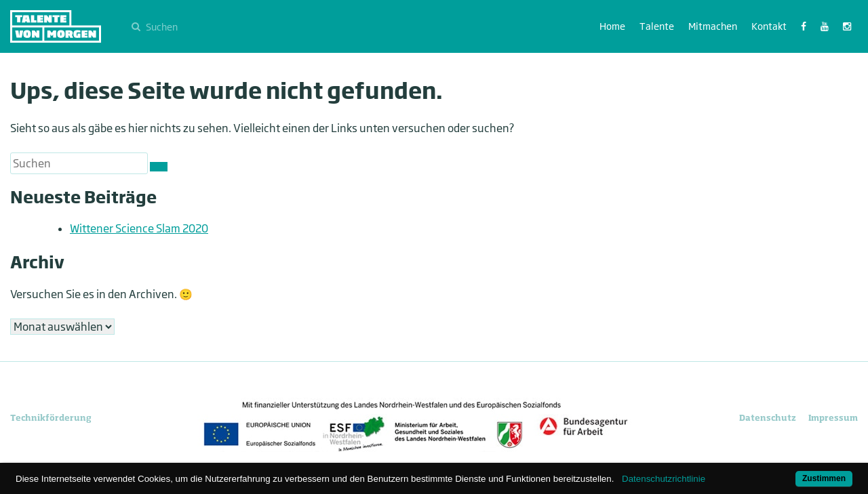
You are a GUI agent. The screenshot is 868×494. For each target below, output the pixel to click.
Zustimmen (824, 478)
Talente (657, 26)
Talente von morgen (56, 26)
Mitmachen (713, 26)
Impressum (833, 418)
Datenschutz (768, 418)
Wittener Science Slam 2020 (139, 228)
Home (612, 26)
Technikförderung (51, 418)
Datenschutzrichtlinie (664, 479)
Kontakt (769, 26)
